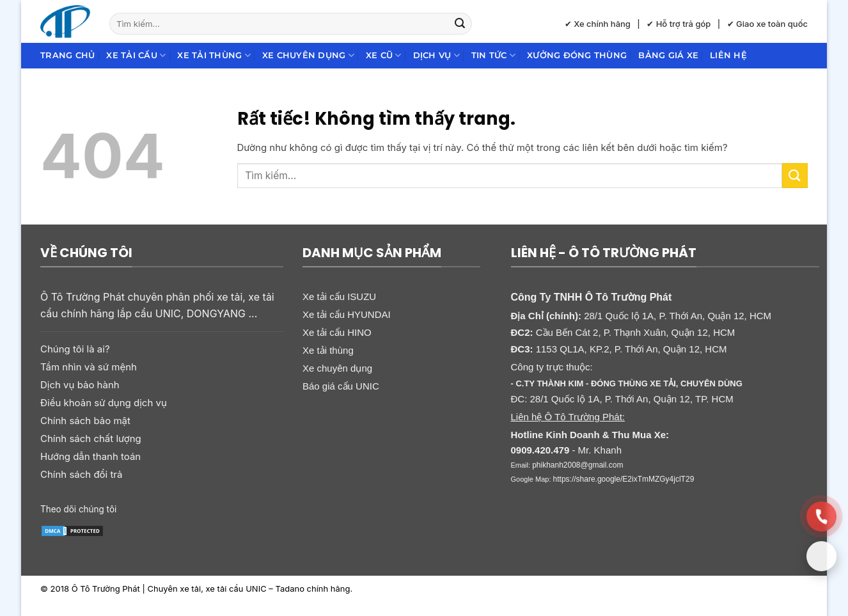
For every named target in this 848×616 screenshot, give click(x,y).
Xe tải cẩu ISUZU (339, 296)
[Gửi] (460, 24)
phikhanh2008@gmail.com (577, 465)
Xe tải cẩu (136, 55)
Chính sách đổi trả (81, 474)
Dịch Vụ (436, 55)
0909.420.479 (540, 450)
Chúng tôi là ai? (75, 349)
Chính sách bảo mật (85, 421)
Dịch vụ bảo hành (80, 385)
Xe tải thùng (214, 55)
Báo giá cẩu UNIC (341, 386)
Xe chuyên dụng (308, 55)
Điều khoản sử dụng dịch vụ (104, 403)
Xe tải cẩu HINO (337, 332)
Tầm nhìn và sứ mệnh (89, 367)
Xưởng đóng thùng (577, 55)
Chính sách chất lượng (91, 438)
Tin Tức (493, 55)
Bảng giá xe (668, 55)
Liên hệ (728, 55)
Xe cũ (384, 55)
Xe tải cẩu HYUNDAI (347, 314)
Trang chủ (67, 55)
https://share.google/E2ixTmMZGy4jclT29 (624, 479)
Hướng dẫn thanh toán (90, 456)
